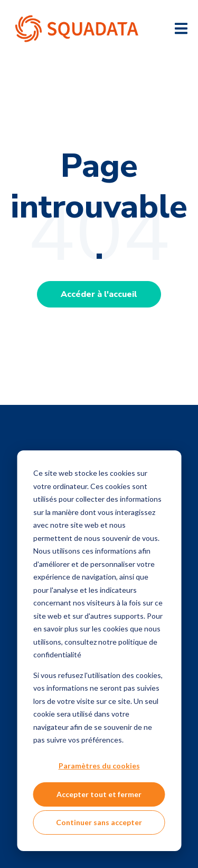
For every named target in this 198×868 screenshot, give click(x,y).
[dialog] (99, 651)
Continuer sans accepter (99, 822)
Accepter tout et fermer (99, 794)
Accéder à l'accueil (99, 294)
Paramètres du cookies (99, 766)
